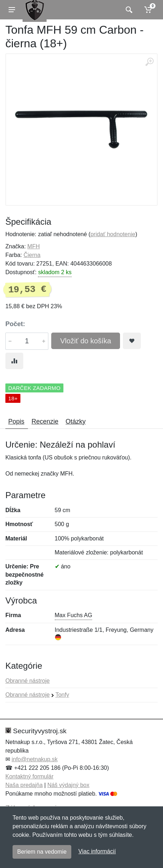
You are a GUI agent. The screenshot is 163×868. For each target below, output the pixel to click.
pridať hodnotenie (113, 234)
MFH (33, 246)
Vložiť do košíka (86, 341)
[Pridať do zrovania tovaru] (14, 361)
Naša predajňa (24, 785)
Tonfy (62, 695)
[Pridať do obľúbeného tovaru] (132, 341)
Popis (16, 421)
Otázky (76, 421)
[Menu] (12, 10)
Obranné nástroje (28, 681)
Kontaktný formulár (29, 776)
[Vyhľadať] (128, 10)
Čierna (32, 255)
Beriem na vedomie (42, 852)
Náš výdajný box (68, 785)
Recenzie (45, 421)
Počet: (15, 324)
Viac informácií (97, 851)
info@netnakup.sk (34, 759)
